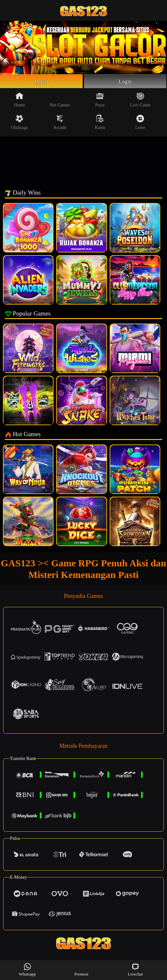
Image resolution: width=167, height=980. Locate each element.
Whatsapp (27, 970)
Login (125, 82)
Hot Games (60, 101)
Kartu (100, 123)
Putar (100, 101)
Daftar (42, 82)
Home (20, 101)
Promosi (81, 970)
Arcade (60, 123)
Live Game (140, 101)
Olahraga (20, 123)
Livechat (135, 970)
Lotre (140, 123)
